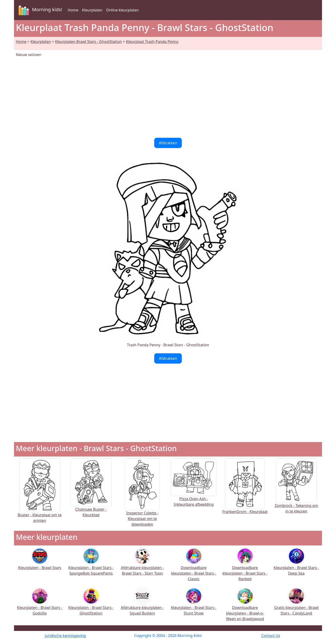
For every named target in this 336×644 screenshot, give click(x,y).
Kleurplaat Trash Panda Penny (152, 42)
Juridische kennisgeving (65, 636)
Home (73, 10)
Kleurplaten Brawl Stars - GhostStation (89, 42)
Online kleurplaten (122, 10)
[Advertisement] (168, 98)
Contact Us (271, 636)
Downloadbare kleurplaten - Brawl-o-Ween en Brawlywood (245, 607)
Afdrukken (168, 143)
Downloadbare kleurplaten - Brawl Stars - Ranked (245, 567)
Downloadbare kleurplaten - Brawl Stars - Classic (194, 567)
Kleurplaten (92, 10)
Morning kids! (39, 10)
